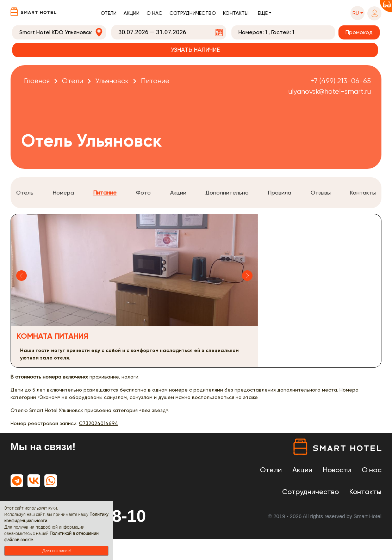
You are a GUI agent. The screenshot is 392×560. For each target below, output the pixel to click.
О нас (154, 13)
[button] (357, 13)
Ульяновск (112, 81)
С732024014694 (98, 423)
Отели (109, 13)
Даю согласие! (57, 551)
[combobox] (59, 32)
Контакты (236, 13)
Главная (37, 81)
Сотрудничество (193, 13)
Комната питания (52, 336)
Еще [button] (263, 13)
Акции (132, 13)
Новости (337, 470)
